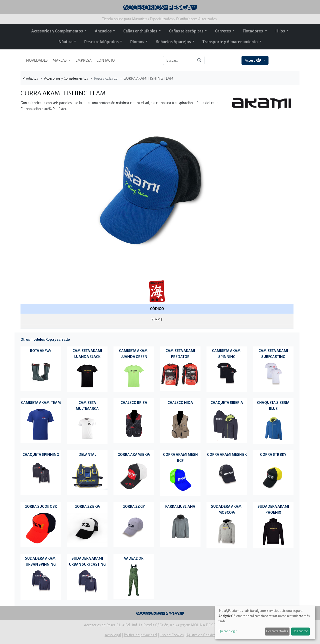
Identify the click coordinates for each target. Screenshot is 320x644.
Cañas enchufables (140, 31)
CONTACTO (106, 60)
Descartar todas (277, 631)
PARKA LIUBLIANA (180, 506)
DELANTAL (87, 455)
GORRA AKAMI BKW (134, 455)
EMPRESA (83, 60)
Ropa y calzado (106, 78)
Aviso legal (113, 635)
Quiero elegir (227, 631)
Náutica (65, 42)
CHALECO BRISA (134, 403)
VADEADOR (134, 558)
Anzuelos (103, 31)
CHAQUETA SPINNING (41, 455)
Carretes (223, 31)
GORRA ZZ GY (134, 506)
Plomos (137, 42)
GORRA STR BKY (273, 455)
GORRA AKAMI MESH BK (227, 455)
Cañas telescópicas (186, 31)
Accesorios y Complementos (57, 31)
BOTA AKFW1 (41, 351)
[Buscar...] (179, 60)
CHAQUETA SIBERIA (227, 403)
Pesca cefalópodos (101, 42)
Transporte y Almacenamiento (230, 42)
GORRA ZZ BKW (87, 506)
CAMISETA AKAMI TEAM (41, 403)
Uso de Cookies (172, 635)
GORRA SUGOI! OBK (41, 506)
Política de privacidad (140, 635)
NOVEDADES (37, 60)
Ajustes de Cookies (201, 635)
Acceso (253, 60)
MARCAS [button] (60, 60)
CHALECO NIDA (180, 403)
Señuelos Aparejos (173, 42)
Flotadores (253, 31)
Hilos (280, 31)
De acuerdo (300, 631)
